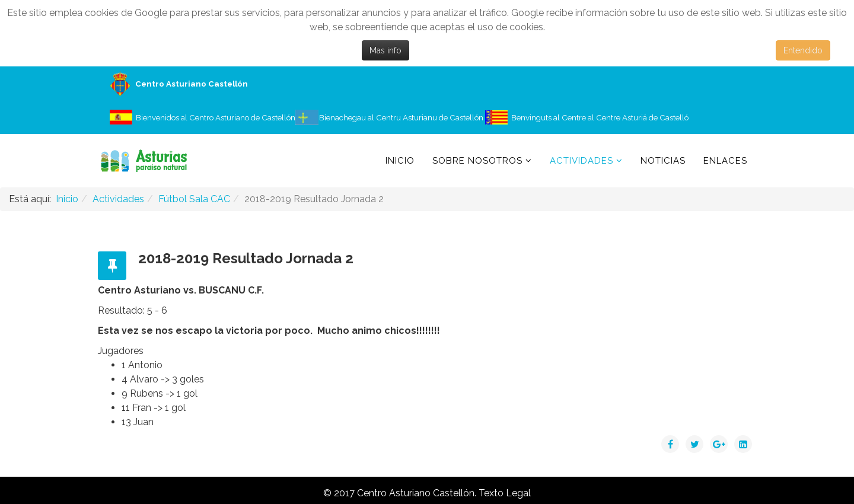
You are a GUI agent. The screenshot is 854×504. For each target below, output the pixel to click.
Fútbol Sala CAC (194, 199)
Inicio (400, 161)
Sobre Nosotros (477, 161)
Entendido (803, 50)
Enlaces (725, 161)
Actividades (581, 161)
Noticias (663, 161)
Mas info (385, 50)
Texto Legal (505, 493)
